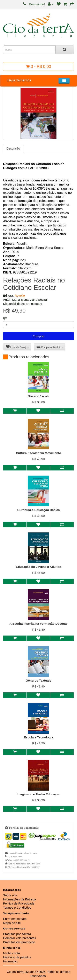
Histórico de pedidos (17, 957)
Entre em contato (15, 919)
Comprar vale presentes (20, 938)
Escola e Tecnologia (38, 737)
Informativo (11, 961)
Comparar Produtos (50, 347)
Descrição (13, 148)
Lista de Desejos (17, 347)
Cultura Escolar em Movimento (38, 453)
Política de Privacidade (19, 903)
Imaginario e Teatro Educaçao (38, 794)
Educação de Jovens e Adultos (38, 567)
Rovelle (20, 295)
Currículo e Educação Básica (38, 510)
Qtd (5, 318)
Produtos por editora (17, 934)
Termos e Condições (17, 907)
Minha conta (11, 953)
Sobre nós (10, 895)
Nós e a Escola (39, 396)
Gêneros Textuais (38, 680)
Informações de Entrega (20, 899)
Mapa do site (12, 923)
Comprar (38, 336)
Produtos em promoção (19, 942)
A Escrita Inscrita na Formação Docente (38, 624)
